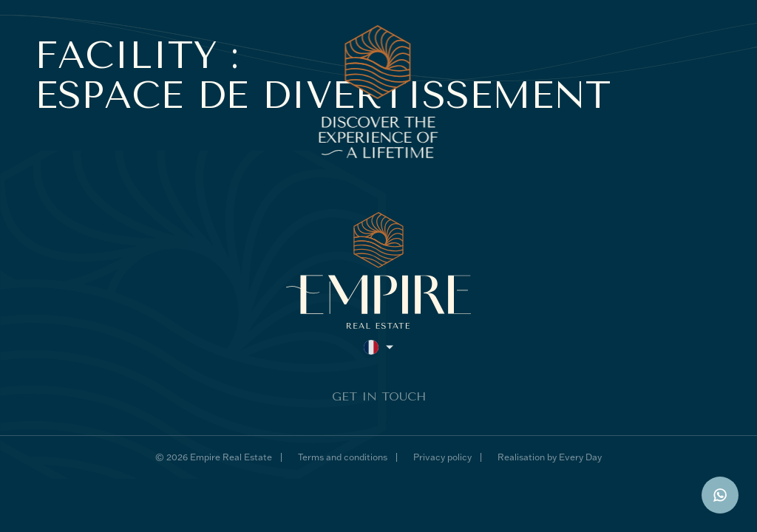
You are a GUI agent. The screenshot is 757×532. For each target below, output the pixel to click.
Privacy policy (442, 457)
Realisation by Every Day (550, 457)
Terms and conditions (343, 457)
